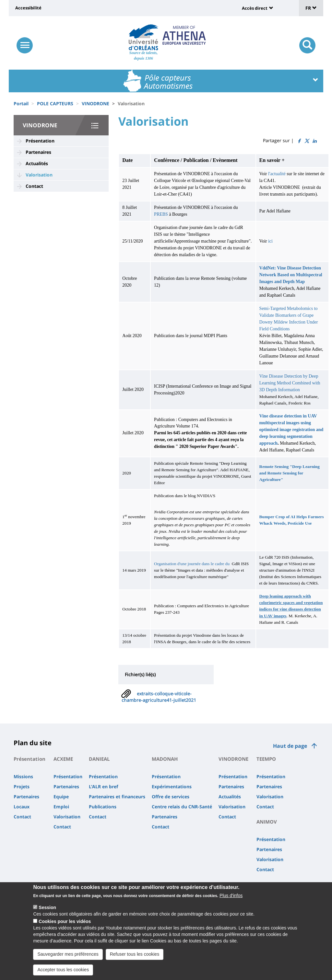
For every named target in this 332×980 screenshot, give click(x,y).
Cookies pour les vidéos (65, 922)
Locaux (22, 807)
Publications (103, 807)
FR (311, 8)
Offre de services (171, 797)
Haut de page (290, 746)
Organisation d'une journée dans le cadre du (192, 564)
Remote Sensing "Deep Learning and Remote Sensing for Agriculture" (290, 473)
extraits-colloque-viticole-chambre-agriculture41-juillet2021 (159, 697)
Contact (34, 186)
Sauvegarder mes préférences (68, 954)
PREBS (161, 214)
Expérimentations (172, 786)
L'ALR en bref (103, 786)
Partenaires (38, 152)
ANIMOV (267, 822)
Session (47, 908)
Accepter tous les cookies (63, 970)
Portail (21, 103)
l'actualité (277, 174)
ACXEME (63, 759)
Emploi (61, 807)
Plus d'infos (231, 896)
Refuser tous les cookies (135, 954)
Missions (23, 776)
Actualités (37, 163)
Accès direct (255, 8)
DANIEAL (99, 759)
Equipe (61, 797)
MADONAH (165, 759)
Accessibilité (28, 8)
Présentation (40, 141)
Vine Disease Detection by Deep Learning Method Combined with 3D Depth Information (290, 383)
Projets (22, 786)
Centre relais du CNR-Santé (182, 807)
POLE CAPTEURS (55, 103)
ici (270, 241)
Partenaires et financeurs (117, 797)
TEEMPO (266, 759)
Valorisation (39, 175)
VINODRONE (95, 103)
